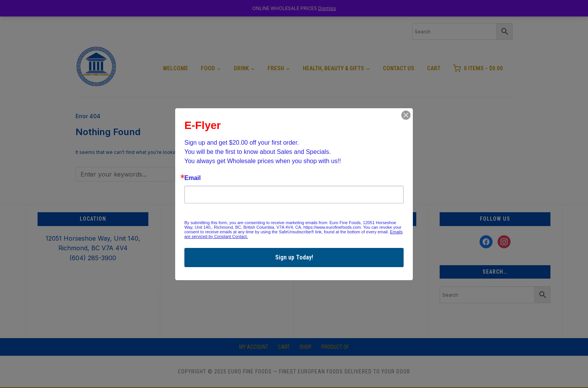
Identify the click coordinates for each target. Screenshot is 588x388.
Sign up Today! (294, 257)
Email (193, 178)
